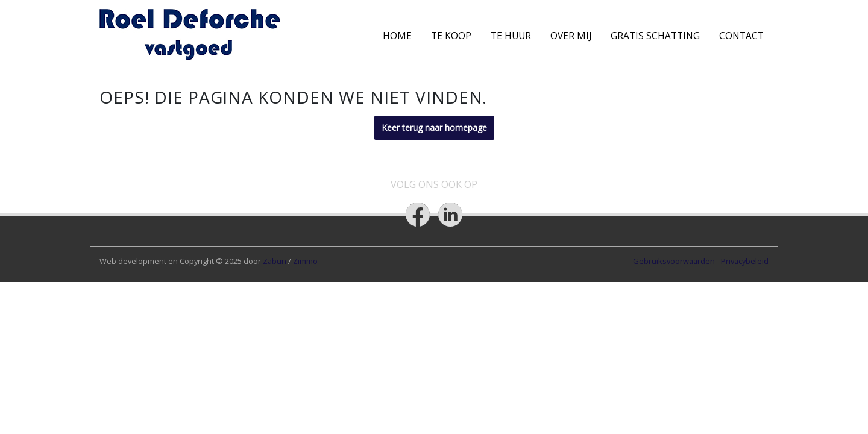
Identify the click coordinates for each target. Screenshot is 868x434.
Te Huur (511, 36)
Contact (741, 36)
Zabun (275, 261)
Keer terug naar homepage (434, 127)
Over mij (571, 36)
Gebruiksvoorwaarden (675, 261)
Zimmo (305, 261)
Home (397, 36)
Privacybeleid (745, 261)
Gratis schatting (655, 36)
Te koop (451, 36)
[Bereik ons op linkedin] (450, 215)
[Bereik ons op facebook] (418, 215)
